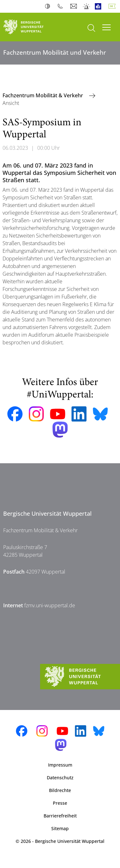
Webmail (74, 6)
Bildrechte (60, 790)
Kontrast (49, 6)
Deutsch (113, 6)
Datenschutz (60, 778)
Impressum (60, 765)
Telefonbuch (62, 6)
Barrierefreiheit (60, 816)
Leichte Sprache (99, 6)
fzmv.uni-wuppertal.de (50, 605)
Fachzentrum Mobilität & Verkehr (43, 95)
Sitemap (60, 828)
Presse (60, 803)
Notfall (87, 6)
